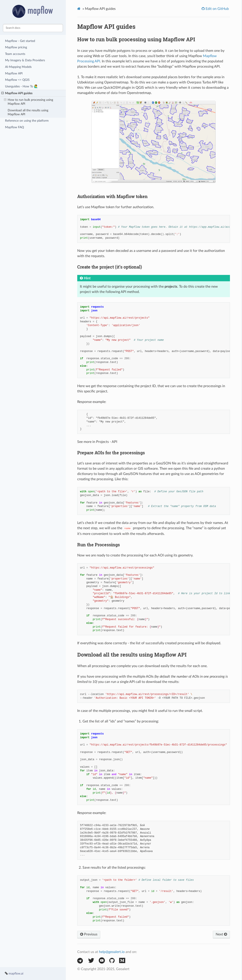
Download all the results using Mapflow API (28, 112)
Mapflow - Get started (20, 41)
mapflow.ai (16, 974)
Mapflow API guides (17, 93)
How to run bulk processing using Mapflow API (29, 102)
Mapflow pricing (16, 47)
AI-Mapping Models (18, 67)
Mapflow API (14, 73)
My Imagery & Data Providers (25, 60)
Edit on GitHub (217, 9)
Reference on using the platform (27, 121)
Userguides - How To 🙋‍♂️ (22, 86)
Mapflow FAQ (14, 127)
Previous (89, 934)
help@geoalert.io (112, 952)
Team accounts (15, 54)
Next (221, 934)
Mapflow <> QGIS (17, 80)
